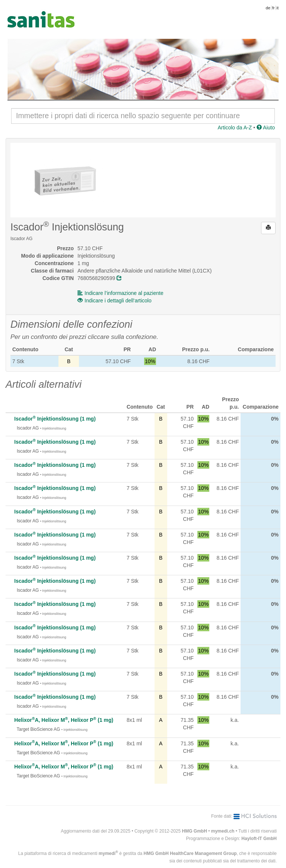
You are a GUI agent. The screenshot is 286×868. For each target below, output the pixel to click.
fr (274, 8)
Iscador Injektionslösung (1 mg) (55, 419)
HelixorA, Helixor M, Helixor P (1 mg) (64, 720)
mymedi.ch (223, 831)
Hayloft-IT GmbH (259, 839)
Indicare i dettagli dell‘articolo (115, 301)
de (268, 8)
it (278, 8)
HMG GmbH (195, 831)
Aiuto (266, 128)
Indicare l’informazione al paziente (120, 293)
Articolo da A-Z (235, 128)
